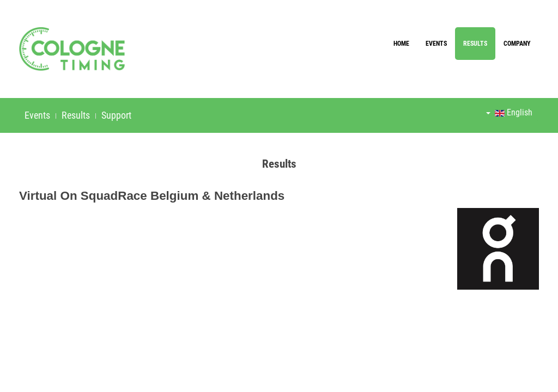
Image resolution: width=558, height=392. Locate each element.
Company (517, 44)
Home (401, 44)
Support (116, 115)
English (509, 112)
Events (436, 44)
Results (475, 44)
